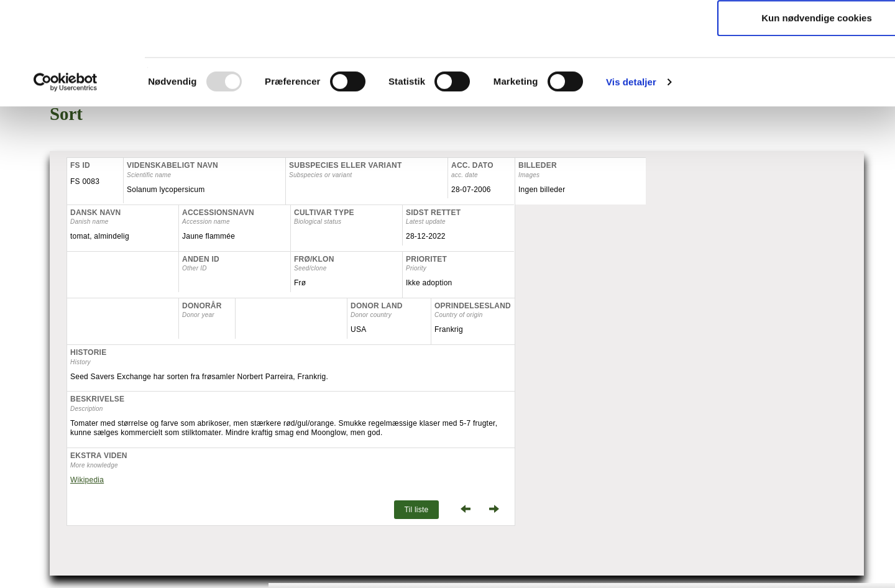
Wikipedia (87, 480)
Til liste (416, 510)
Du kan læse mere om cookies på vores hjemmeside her (562, 90)
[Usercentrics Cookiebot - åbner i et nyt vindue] (66, 178)
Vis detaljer (631, 178)
